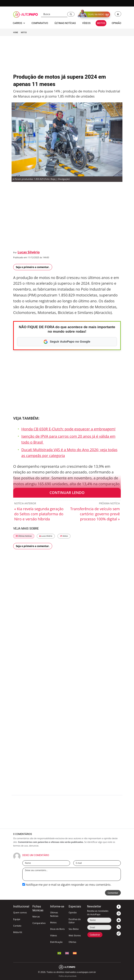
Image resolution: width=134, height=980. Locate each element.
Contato (17, 926)
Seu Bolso (74, 929)
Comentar (113, 893)
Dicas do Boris (57, 929)
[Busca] (54, 14)
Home (16, 33)
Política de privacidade (68, 976)
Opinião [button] (116, 23)
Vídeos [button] (86, 23)
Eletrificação (56, 942)
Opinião (73, 912)
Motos (24, 33)
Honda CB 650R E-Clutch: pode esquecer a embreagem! (68, 429)
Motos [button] (101, 23)
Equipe (17, 919)
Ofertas (72, 942)
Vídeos (53, 935)
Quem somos (20, 912)
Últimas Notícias (24, 536)
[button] (71, 14)
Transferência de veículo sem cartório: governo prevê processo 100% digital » (95, 514)
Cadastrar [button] (95, 935)
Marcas (36, 917)
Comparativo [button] (40, 23)
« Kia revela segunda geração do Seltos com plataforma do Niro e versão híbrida (39, 514)
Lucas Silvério (29, 252)
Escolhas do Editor (75, 921)
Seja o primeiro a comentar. (33, 267)
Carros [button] (19, 23)
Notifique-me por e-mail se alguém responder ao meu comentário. (67, 885)
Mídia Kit (18, 932)
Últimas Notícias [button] (65, 23)
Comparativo (39, 923)
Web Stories (75, 935)
